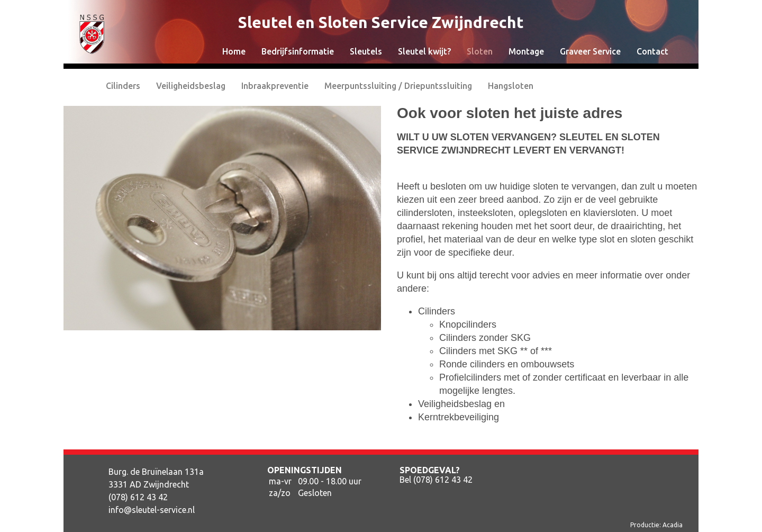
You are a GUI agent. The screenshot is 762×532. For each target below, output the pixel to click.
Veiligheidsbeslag (191, 86)
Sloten (480, 51)
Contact (652, 51)
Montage (526, 51)
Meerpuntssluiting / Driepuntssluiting (398, 86)
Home (234, 51)
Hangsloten (511, 86)
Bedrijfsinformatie (298, 51)
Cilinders (123, 86)
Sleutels (366, 51)
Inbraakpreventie (275, 86)
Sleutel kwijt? (424, 51)
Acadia (673, 525)
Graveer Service (590, 51)
